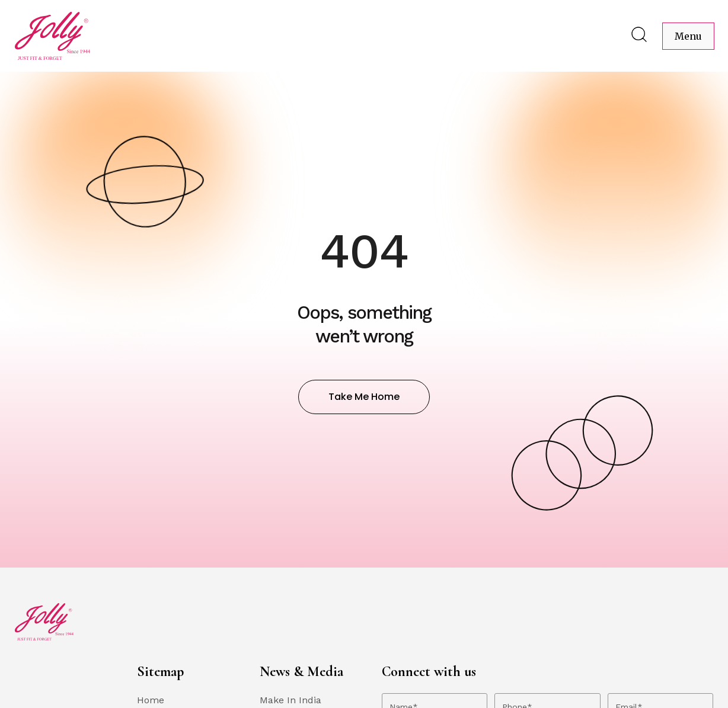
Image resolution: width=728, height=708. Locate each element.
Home (151, 700)
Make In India (290, 700)
